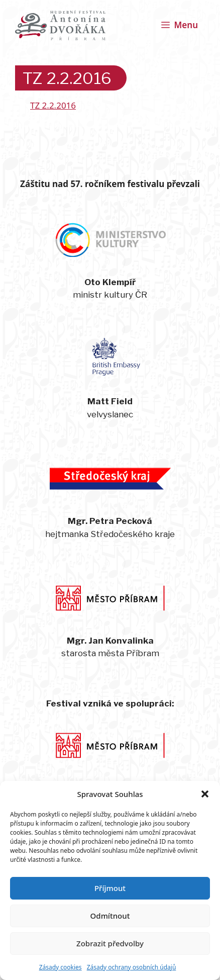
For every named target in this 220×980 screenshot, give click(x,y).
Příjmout (110, 888)
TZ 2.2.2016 (53, 105)
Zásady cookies (61, 967)
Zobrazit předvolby (110, 943)
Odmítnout (110, 916)
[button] (205, 794)
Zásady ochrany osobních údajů (132, 967)
